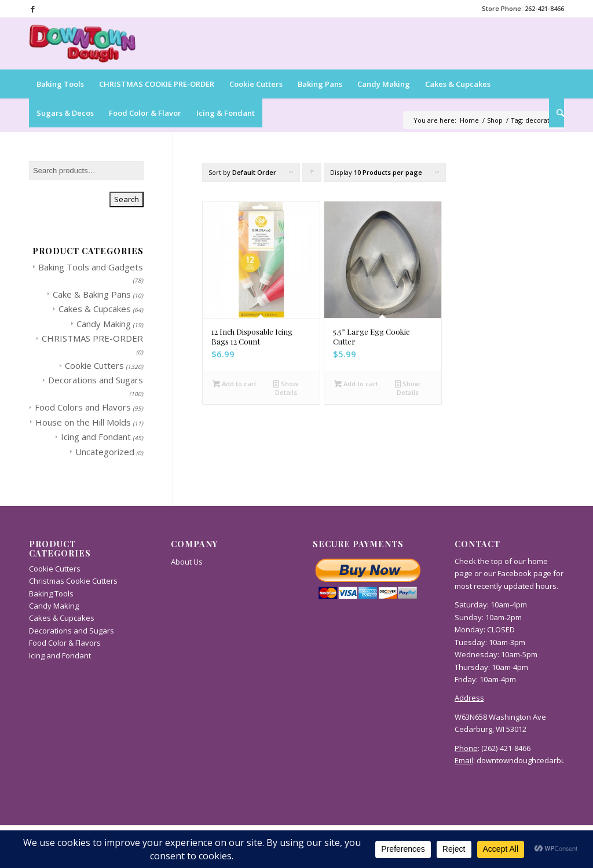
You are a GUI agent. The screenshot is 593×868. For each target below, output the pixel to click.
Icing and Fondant (96, 437)
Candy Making (104, 324)
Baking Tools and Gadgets (91, 267)
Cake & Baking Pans (92, 294)
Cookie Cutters (94, 365)
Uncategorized (105, 452)
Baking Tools (51, 594)
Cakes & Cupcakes (95, 309)
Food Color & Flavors (65, 643)
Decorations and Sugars (96, 380)
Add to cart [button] (235, 384)
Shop (495, 120)
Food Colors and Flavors (83, 407)
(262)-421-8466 (506, 748)
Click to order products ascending (312, 175)
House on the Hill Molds (83, 422)
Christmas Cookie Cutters (73, 581)
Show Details (286, 387)
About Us (187, 562)
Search (127, 199)
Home (469, 120)
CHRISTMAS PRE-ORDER (92, 338)
